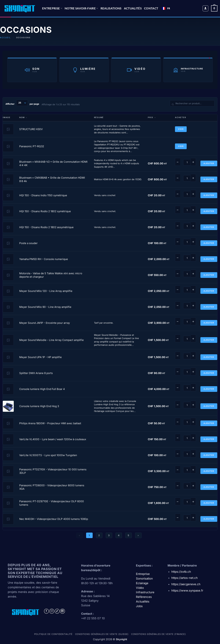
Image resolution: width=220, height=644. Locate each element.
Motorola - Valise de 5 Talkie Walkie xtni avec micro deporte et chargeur (51, 275)
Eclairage (142, 583)
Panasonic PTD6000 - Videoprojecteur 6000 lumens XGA (52, 487)
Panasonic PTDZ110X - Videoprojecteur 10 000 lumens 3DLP (53, 471)
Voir (181, 129)
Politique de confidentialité (53, 634)
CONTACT (151, 8)
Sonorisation (144, 579)
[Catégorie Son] (32, 70)
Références (144, 597)
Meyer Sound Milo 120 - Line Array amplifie (46, 291)
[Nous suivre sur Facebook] (46, 611)
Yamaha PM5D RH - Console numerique (44, 259)
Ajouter (209, 163)
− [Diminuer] (178, 162)
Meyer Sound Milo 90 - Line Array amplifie (45, 307)
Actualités (133, 8)
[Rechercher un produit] (192, 103)
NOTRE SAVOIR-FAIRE (81, 8)
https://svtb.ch (181, 572)
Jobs (139, 606)
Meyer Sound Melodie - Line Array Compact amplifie (51, 340)
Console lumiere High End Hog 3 (39, 406)
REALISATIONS (111, 8)
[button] (206, 8)
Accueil (5, 38)
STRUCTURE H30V (31, 129)
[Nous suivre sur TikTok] (57, 611)
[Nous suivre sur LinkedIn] (62, 611)
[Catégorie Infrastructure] (188, 70)
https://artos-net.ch (185, 578)
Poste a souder (28, 243)
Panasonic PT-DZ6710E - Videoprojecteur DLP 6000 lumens (52, 503)
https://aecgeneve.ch (186, 584)
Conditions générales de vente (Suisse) (102, 634)
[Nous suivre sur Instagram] (52, 611)
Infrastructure (145, 592)
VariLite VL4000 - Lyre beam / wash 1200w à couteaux (53, 439)
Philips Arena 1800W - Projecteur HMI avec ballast (50, 423)
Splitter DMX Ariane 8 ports (36, 373)
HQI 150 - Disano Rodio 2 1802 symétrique (45, 211)
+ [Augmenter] (193, 162)
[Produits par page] (22, 103)
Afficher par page (22, 103)
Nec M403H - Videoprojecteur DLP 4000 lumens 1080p (54, 519)
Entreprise (52, 8)
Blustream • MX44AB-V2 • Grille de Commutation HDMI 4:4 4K (53, 163)
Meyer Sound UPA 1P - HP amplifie (40, 357)
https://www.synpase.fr (187, 591)
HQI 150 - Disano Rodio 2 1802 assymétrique (46, 227)
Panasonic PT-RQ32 (32, 146)
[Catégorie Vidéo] (136, 70)
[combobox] (166, 8)
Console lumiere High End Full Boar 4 (42, 389)
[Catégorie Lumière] (84, 70)
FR (166, 8)
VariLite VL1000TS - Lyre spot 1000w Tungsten (48, 455)
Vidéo (140, 588)
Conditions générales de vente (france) (158, 634)
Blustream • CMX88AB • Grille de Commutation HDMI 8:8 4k (52, 179)
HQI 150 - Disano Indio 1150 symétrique (43, 195)
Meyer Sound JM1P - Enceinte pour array (45, 323)
